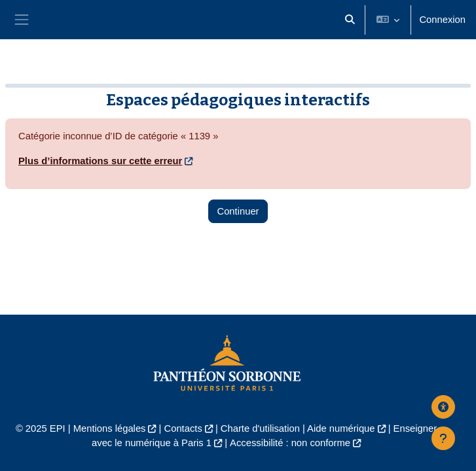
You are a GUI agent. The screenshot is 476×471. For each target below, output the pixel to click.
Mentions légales (110, 428)
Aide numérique (341, 428)
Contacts (183, 428)
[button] (350, 20)
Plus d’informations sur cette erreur (100, 161)
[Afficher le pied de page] (443, 438)
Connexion (442, 20)
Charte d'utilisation (260, 428)
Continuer (238, 211)
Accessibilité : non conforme (290, 443)
